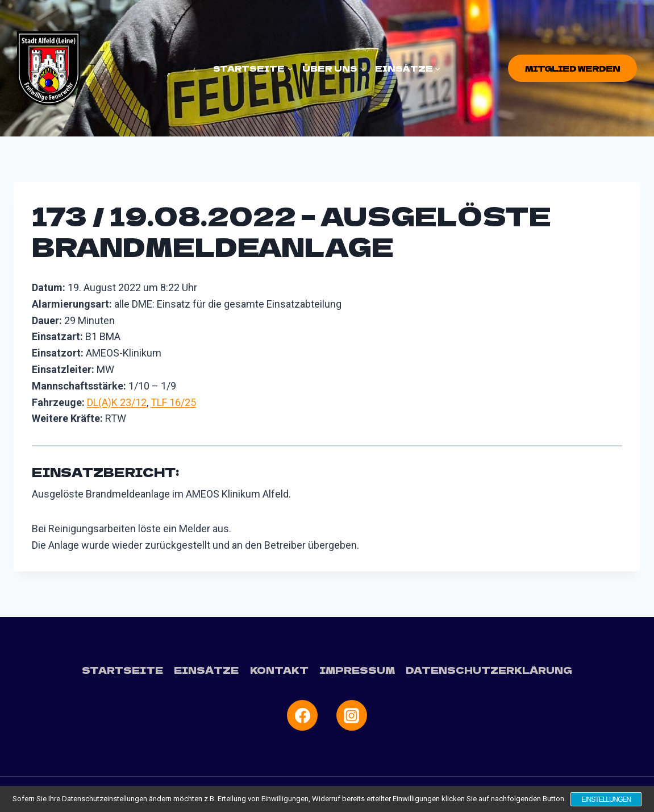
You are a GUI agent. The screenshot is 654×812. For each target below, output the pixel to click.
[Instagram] (352, 715)
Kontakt (279, 670)
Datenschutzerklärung (489, 670)
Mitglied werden (572, 68)
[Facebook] (302, 715)
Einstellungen (607, 799)
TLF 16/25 (173, 402)
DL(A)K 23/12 (117, 402)
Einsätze (207, 670)
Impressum (357, 670)
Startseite (123, 670)
